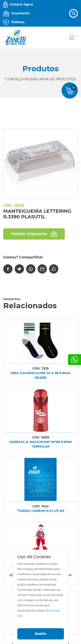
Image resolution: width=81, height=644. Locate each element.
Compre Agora (21, 4)
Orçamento (20, 13)
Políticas (18, 22)
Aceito (40, 634)
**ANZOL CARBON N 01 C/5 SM (41, 511)
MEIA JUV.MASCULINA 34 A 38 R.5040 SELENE (40, 375)
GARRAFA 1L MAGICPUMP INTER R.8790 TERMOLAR (40, 444)
